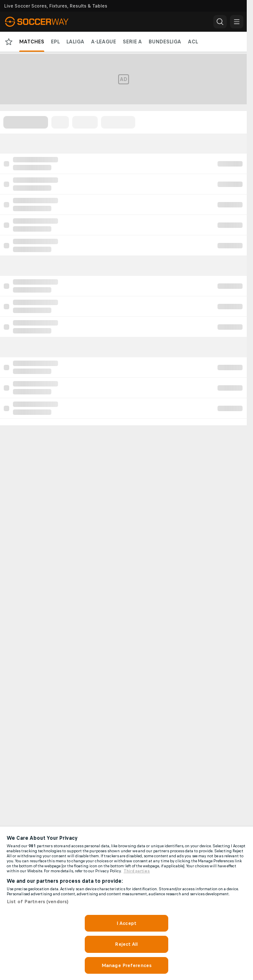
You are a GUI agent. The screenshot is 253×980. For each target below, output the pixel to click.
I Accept (126, 923)
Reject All (126, 944)
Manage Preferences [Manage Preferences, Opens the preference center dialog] (126, 965)
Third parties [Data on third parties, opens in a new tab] (137, 871)
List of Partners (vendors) (38, 902)
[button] (220, 22)
